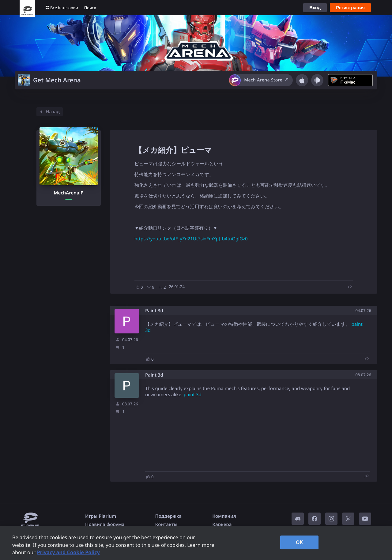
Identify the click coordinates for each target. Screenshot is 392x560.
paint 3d (193, 395)
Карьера (222, 524)
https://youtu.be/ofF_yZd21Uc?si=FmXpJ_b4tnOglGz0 (191, 239)
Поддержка (169, 516)
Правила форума (105, 524)
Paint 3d (154, 311)
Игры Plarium (101, 516)
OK (300, 542)
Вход (315, 8)
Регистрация (350, 8)
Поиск (90, 8)
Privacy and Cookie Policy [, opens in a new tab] (68, 552)
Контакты (166, 524)
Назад (49, 112)
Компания (224, 516)
